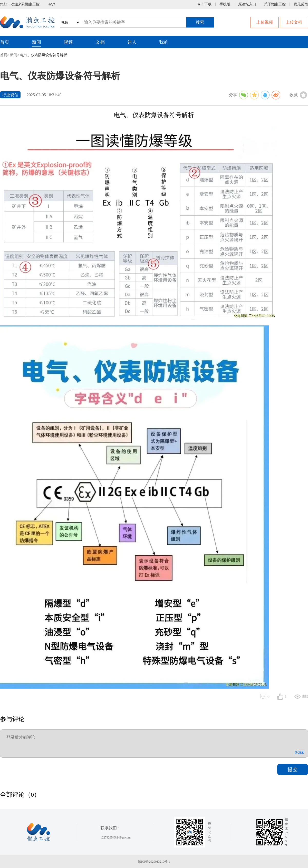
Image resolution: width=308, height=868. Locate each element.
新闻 (36, 42)
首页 (5, 42)
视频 (68, 42)
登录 (52, 4)
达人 (132, 42)
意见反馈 (301, 4)
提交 (293, 769)
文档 (100, 42)
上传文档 (294, 22)
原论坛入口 (247, 4)
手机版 (225, 4)
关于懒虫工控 (275, 4)
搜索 (200, 22)
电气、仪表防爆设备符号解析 (44, 55)
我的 (164, 42)
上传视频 (265, 22)
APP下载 (205, 4)
